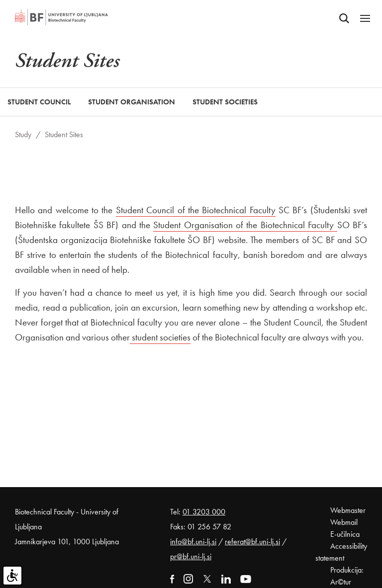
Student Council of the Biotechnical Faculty (196, 210)
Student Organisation (132, 102)
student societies (160, 337)
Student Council (39, 102)
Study (23, 134)
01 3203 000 (204, 512)
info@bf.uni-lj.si (193, 542)
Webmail (344, 522)
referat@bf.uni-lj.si (252, 542)
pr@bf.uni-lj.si (191, 556)
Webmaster (348, 510)
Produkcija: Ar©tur (347, 576)
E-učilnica (345, 534)
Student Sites (64, 134)
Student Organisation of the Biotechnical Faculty (245, 225)
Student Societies (225, 102)
